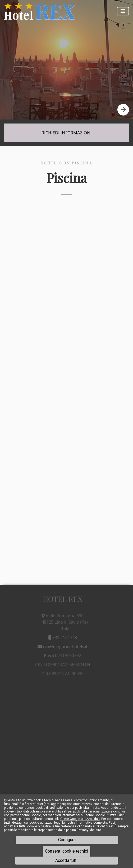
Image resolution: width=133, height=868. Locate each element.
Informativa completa (91, 823)
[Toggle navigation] (123, 11)
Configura (67, 840)
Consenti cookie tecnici (66, 851)
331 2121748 (62, 637)
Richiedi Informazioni (67, 133)
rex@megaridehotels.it (61, 646)
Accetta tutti (66, 860)
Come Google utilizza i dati (80, 819)
